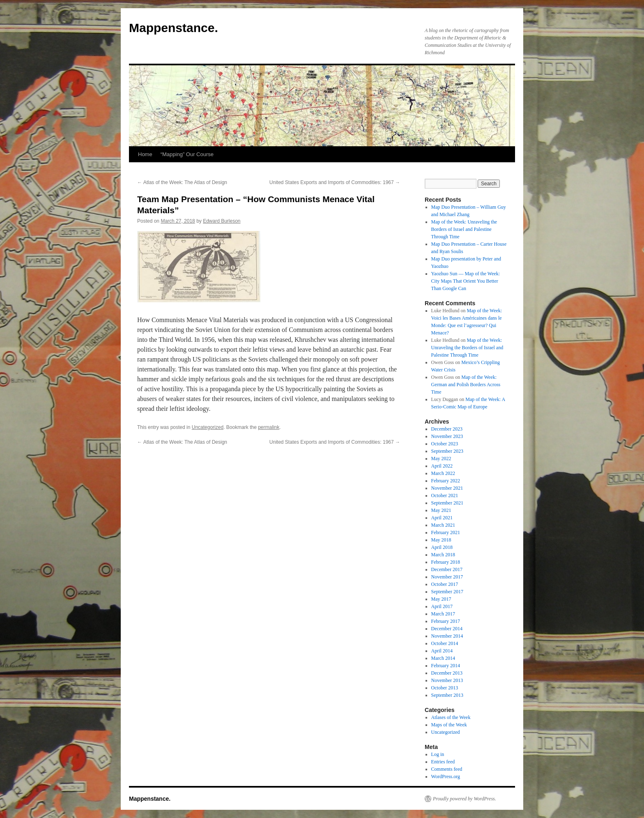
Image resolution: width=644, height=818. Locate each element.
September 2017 (447, 592)
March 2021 (443, 525)
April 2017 (442, 606)
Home (145, 154)
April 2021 (442, 518)
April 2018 (442, 547)
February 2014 (446, 666)
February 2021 (446, 532)
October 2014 (445, 643)
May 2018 (441, 540)
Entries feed (443, 762)
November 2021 (447, 488)
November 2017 (447, 577)
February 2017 (446, 621)
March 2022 (443, 473)
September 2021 (447, 503)
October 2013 (445, 688)
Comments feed (447, 769)
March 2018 (443, 555)
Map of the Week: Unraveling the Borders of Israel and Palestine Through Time (464, 229)
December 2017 (447, 569)
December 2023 (447, 429)
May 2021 (441, 510)
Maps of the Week (449, 725)
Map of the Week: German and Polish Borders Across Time (466, 385)
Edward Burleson (222, 221)
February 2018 (446, 562)
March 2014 (443, 658)
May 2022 (441, 459)
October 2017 (445, 584)
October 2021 (445, 495)
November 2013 (447, 680)
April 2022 (442, 466)
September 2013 (447, 695)
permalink (269, 427)
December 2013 (447, 673)
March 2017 (443, 614)
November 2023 (447, 436)
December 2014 (447, 629)
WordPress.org (446, 777)
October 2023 (445, 444)
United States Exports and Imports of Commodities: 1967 (335, 182)
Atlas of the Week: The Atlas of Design (182, 182)
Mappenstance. (174, 28)
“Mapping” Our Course (187, 154)
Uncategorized (208, 427)
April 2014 (442, 651)
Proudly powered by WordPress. (465, 799)
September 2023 (447, 451)
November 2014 (447, 636)
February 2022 (446, 481)
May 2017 (441, 599)
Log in (438, 754)
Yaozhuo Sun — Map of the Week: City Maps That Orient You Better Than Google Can (466, 281)
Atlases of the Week (451, 717)
